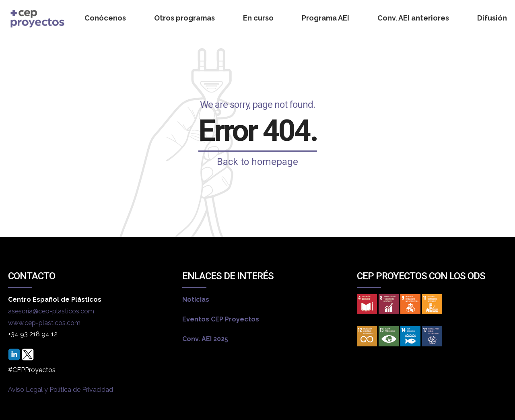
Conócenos (105, 18)
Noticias (196, 300)
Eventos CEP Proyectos (221, 319)
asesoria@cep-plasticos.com (51, 311)
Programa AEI (325, 18)
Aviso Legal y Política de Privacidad (61, 390)
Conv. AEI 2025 (205, 339)
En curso (258, 18)
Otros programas (184, 18)
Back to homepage (257, 162)
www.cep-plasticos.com (44, 323)
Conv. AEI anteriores (413, 18)
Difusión (492, 18)
